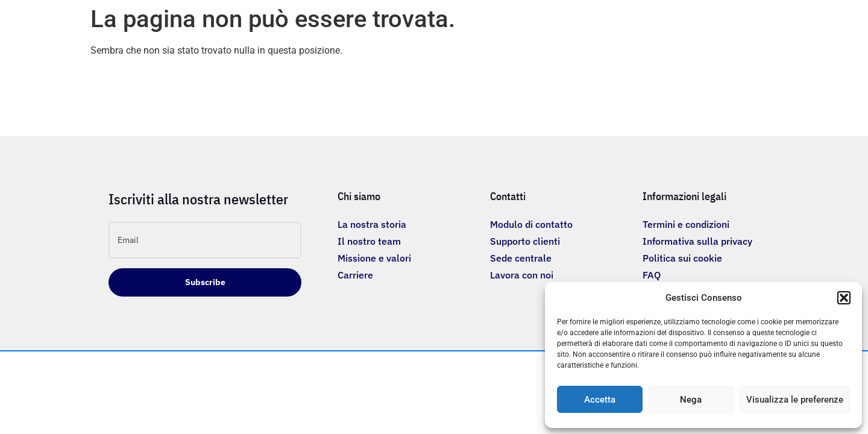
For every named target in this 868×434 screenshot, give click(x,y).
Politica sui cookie (682, 258)
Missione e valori (374, 258)
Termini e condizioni (686, 224)
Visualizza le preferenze (795, 400)
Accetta (600, 400)
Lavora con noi (522, 275)
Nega (691, 400)
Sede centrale (521, 258)
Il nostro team (369, 241)
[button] (844, 298)
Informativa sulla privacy (697, 241)
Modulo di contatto (531, 224)
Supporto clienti (525, 241)
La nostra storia (372, 224)
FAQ (652, 275)
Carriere (355, 275)
